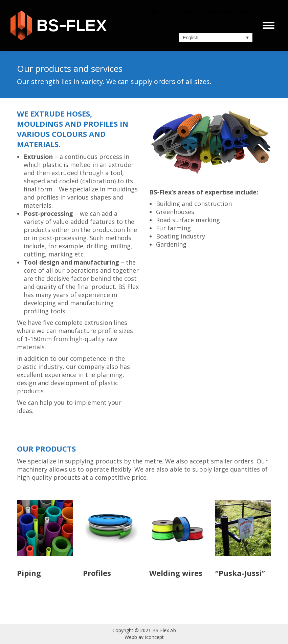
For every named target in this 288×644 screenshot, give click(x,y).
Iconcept (154, 637)
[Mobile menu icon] (269, 25)
